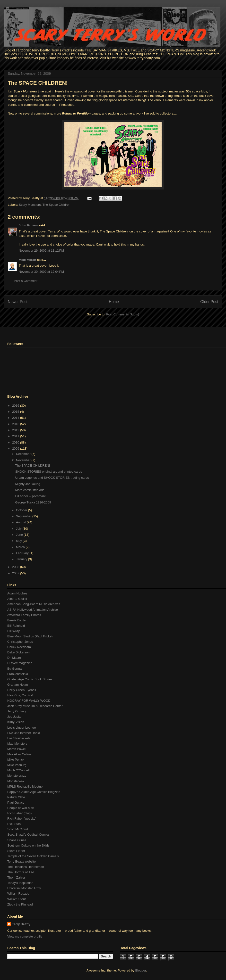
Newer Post (18, 302)
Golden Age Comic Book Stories (30, 679)
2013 (16, 424)
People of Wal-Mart (21, 808)
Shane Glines (17, 840)
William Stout (17, 899)
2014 (16, 418)
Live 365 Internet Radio (24, 733)
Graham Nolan (18, 685)
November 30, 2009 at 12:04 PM (41, 272)
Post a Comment (26, 281)
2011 (16, 436)
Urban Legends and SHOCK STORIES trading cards (52, 478)
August (21, 522)
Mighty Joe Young (28, 484)
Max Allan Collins (19, 754)
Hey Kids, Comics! (20, 695)
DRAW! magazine (20, 663)
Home (114, 302)
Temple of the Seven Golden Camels (33, 856)
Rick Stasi (14, 824)
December (24, 454)
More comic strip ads (30, 490)
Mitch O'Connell (18, 770)
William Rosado (18, 894)
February (23, 553)
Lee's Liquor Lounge (22, 728)
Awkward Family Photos (24, 615)
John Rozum (28, 225)
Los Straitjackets (19, 738)
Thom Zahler (16, 877)
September (24, 516)
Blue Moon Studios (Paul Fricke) (30, 636)
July (19, 529)
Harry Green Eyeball (22, 690)
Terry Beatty (21, 924)
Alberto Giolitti (17, 599)
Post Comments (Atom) (123, 314)
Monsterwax (16, 781)
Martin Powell (17, 749)
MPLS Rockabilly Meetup (25, 786)
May (19, 541)
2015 (16, 412)
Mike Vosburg (17, 765)
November (24, 460)
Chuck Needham (19, 647)
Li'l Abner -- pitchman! (30, 496)
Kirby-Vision (16, 722)
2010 (16, 442)
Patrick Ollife (16, 797)
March (21, 547)
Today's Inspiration (20, 883)
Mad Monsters (17, 744)
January (22, 559)
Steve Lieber (16, 851)
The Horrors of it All (21, 872)
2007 (16, 573)
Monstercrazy (17, 776)
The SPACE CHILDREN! (38, 83)
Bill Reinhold (16, 626)
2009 (16, 449)
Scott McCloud (18, 829)
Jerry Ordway (17, 711)
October (22, 510)
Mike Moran (27, 260)
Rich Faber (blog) (19, 813)
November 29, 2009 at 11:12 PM (41, 251)
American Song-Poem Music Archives (34, 604)
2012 (16, 430)
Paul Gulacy (16, 803)
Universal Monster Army (24, 888)
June (20, 535)
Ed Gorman (15, 669)
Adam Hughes (17, 593)
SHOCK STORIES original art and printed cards (48, 472)
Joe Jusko (14, 717)
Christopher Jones (20, 642)
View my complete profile (25, 936)
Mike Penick (16, 760)
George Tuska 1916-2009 (33, 502)
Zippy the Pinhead (20, 904)
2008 (16, 567)
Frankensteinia (18, 674)
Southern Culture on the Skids (28, 845)
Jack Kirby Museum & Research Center (35, 706)
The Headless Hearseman (26, 867)
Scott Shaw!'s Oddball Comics (28, 835)
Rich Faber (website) (22, 819)
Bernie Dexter (17, 620)
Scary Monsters (30, 205)
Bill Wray (13, 631)
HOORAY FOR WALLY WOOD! (29, 701)
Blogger (140, 970)
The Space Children (56, 205)
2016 (16, 406)
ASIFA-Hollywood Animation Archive (33, 610)
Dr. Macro (14, 658)
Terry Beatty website (22, 861)
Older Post (209, 302)
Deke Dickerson (18, 652)
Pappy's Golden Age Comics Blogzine (34, 792)
